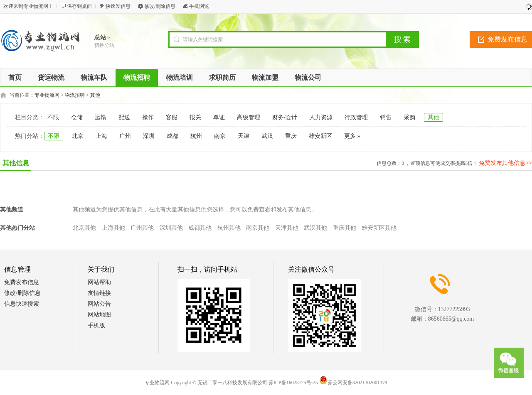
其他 (95, 95)
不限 (53, 117)
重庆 (291, 136)
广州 (125, 136)
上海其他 (113, 228)
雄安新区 (320, 136)
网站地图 (99, 315)
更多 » (352, 136)
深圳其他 (171, 228)
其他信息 (16, 163)
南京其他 (258, 228)
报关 (195, 117)
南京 (220, 136)
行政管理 (356, 117)
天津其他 (287, 228)
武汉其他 (315, 228)
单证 (219, 117)
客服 (172, 117)
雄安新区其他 (379, 228)
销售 (386, 117)
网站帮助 (99, 282)
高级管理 (249, 117)
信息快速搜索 (22, 304)
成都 (172, 136)
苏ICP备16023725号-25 (293, 383)
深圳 (149, 136)
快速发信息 (118, 6)
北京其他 (84, 228)
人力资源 (321, 117)
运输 (101, 117)
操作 (148, 117)
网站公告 (99, 304)
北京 (78, 136)
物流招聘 (75, 95)
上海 (101, 136)
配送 (124, 117)
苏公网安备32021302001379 (353, 383)
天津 (244, 136)
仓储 (77, 117)
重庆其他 (345, 228)
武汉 (267, 136)
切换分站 (104, 45)
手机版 (96, 325)
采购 (409, 117)
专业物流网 (47, 95)
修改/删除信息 (160, 6)
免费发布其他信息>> (505, 163)
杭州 (196, 136)
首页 (15, 77)
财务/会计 (285, 117)
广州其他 (142, 228)
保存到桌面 (79, 6)
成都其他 (200, 228)
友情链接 (99, 293)
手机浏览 (199, 6)
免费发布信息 (22, 282)
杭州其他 (229, 228)
